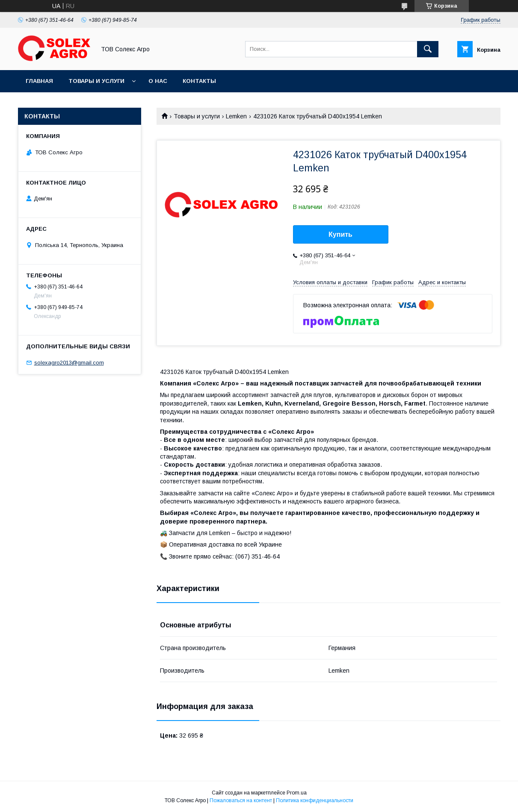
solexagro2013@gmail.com (69, 363)
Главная (39, 81)
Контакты (199, 81)
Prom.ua (297, 793)
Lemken (236, 116)
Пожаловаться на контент (241, 800)
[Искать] (428, 49)
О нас (158, 81)
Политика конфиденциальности (315, 800)
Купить (340, 234)
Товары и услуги (96, 81)
